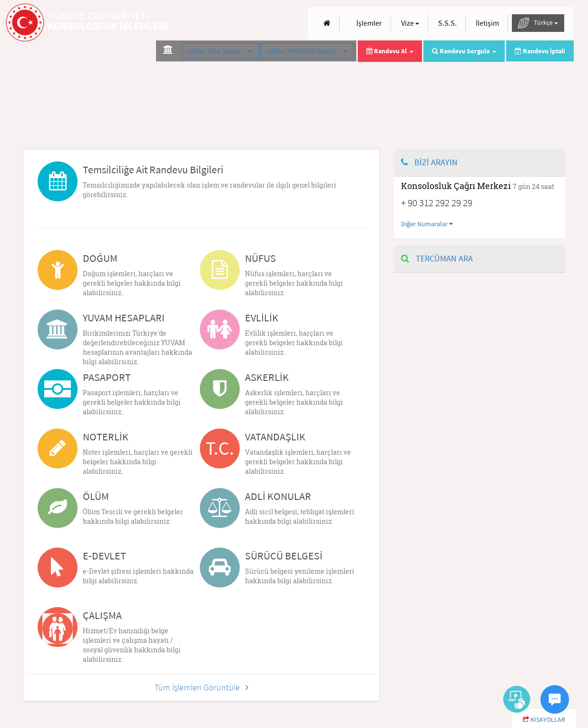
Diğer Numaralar (427, 224)
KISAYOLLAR (544, 719)
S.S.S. (447, 23)
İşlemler (369, 23)
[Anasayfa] (327, 23)
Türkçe (538, 23)
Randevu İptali (540, 51)
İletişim (487, 23)
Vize (410, 23)
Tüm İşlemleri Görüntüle (201, 687)
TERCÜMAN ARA (437, 258)
